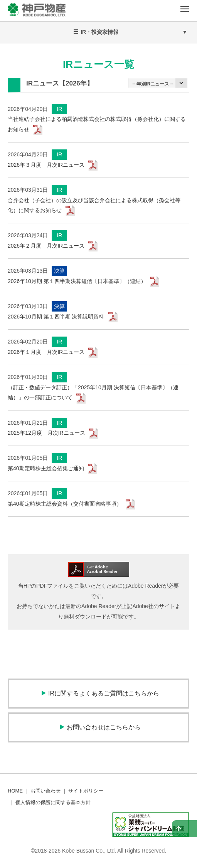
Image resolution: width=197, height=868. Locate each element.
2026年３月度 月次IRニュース (46, 165)
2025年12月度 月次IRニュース (46, 433)
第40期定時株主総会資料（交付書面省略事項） (65, 504)
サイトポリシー (86, 791)
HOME (15, 791)
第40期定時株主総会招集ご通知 (46, 468)
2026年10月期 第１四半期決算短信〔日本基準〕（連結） (77, 281)
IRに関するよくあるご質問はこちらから (104, 693)
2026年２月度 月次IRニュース (46, 246)
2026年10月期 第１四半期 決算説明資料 (56, 317)
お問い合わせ (45, 791)
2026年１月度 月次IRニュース (46, 352)
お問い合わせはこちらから (104, 727)
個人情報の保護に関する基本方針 (53, 802)
